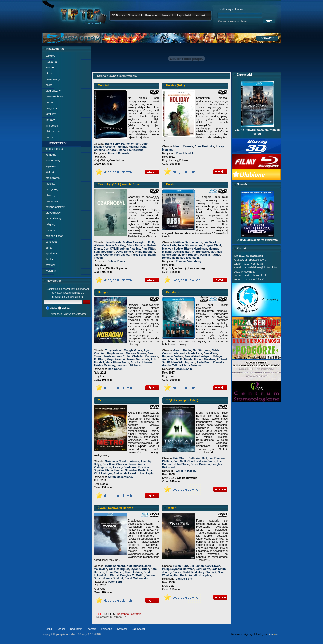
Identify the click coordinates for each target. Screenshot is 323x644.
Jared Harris (113, 242)
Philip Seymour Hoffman (178, 569)
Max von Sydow (172, 249)
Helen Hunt (181, 566)
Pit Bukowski (200, 252)
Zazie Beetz (204, 362)
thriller (49, 259)
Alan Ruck (180, 575)
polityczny (52, 201)
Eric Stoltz (180, 458)
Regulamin (76, 629)
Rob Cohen (115, 369)
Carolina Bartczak (106, 150)
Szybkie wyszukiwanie (231, 9)
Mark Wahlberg (115, 566)
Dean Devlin (184, 369)
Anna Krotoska (204, 146)
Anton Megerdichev (121, 477)
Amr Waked (192, 356)
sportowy (51, 253)
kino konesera (54, 149)
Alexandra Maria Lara (188, 353)
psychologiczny (55, 207)
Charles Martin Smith (201, 461)
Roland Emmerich (120, 153)
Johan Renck (116, 261)
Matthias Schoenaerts (188, 242)
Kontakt (200, 15)
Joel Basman (182, 252)
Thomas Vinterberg (189, 261)
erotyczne (52, 108)
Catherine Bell (198, 458)
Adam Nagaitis (136, 245)
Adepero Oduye (211, 356)
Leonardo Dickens (129, 365)
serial (49, 247)
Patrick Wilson (131, 144)
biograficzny (53, 91)
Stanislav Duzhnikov (139, 470)
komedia (51, 155)
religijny (50, 224)
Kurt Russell (135, 566)
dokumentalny (54, 96)
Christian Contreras (145, 356)
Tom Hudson (190, 255)
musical (50, 184)
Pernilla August (210, 255)
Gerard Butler (182, 350)
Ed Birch (100, 359)
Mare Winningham (183, 362)
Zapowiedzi (184, 15)
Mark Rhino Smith (117, 362)
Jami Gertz (203, 569)
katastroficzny (58, 143)
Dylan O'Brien (140, 569)
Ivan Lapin (147, 473)
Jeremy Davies (172, 572)
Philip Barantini (145, 252)
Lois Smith (219, 569)
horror (49, 137)
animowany (53, 79)
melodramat (53, 178)
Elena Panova (115, 470)
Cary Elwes (213, 566)
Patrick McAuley (104, 365)
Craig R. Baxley (186, 471)
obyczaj (50, 195)
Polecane (151, 15)
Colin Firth (169, 245)
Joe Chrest (112, 575)
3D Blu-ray (118, 15)
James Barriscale (138, 359)
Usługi (61, 629)
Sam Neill (180, 461)
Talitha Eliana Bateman (187, 365)
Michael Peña (138, 147)
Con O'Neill (111, 249)
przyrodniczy (53, 218)
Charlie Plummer (116, 147)
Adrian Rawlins (130, 249)
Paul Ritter (148, 249)
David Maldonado (136, 578)
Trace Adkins (133, 572)
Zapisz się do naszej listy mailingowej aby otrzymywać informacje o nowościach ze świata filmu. (68, 293)
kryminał (51, 166)
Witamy (50, 56)
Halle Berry (112, 144)
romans (50, 230)
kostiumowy (53, 160)
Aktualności (134, 15)
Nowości (168, 15)
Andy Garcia (170, 359)
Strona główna (107, 76)
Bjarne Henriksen (196, 249)
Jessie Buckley (115, 245)
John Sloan (182, 464)
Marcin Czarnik (183, 146)
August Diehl (212, 245)
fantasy (50, 120)
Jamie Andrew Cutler (117, 356)
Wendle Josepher (200, 575)
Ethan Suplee (115, 572)
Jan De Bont (184, 579)
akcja (49, 73)
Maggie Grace (133, 350)
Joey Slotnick (207, 572)
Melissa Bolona (136, 353)
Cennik (49, 629)
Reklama (51, 62)
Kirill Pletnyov (103, 473)
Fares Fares (139, 255)
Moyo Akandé (116, 359)
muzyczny (52, 189)
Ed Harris (186, 359)
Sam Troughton (104, 252)
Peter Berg (115, 582)
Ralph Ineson (116, 353)
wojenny (51, 271)
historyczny (53, 131)
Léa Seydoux (212, 242)
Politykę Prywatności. (74, 314)
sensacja (51, 242)
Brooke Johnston (142, 362)
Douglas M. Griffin (132, 575)
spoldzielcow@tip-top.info (261, 267)
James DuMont (113, 578)
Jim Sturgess (201, 350)
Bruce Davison (200, 464)
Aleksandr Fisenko (126, 473)
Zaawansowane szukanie (233, 21)
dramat (50, 102)
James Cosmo (103, 255)
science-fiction (55, 236)
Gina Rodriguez (119, 569)
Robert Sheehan (204, 359)
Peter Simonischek (190, 245)
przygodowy (53, 213)
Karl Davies (122, 255)
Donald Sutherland (131, 150)
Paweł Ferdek (185, 153)
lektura (50, 172)
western (51, 265)
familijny (51, 114)
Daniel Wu (210, 353)
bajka (49, 85)
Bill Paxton (197, 566)
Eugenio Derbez (172, 356)
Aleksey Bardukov (124, 467)
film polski (52, 126)
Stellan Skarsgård (135, 242)
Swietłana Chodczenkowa (122, 461)
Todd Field (190, 572)
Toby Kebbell (114, 350)
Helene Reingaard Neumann (180, 258)
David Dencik (125, 252)
